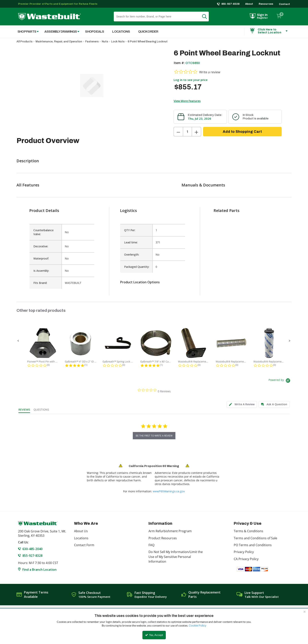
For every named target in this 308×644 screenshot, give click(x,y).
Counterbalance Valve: (44, 232)
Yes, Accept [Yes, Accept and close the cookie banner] (154, 635)
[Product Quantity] (187, 132)
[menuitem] (26, 32)
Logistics (128, 211)
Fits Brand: (40, 283)
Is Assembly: (41, 271)
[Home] (49, 17)
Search (207, 17)
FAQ (151, 545)
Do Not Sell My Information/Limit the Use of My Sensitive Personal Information (176, 557)
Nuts (105, 42)
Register (262, 18)
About (249, 4)
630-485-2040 (32, 549)
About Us (81, 531)
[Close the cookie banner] (304, 612)
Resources (266, 4)
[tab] (242, 404)
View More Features (187, 101)
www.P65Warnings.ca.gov (169, 491)
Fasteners (92, 42)
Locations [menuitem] (121, 32)
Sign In (262, 15)
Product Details (44, 211)
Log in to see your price (191, 80)
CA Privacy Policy (246, 559)
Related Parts (226, 211)
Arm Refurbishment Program (170, 531)
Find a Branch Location (39, 570)
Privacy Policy (244, 552)
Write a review (210, 72)
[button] (18, 341)
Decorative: (41, 246)
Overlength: (132, 255)
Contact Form (84, 545)
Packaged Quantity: (137, 267)
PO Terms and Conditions (253, 545)
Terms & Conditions (248, 531)
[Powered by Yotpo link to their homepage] (280, 381)
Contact (284, 4)
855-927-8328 (231, 4)
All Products (24, 42)
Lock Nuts (118, 42)
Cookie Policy (198, 626)
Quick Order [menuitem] (148, 32)
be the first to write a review (154, 436)
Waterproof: (41, 258)
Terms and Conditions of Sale (255, 538)
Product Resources (163, 538)
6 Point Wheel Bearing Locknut (148, 42)
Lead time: (131, 242)
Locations (81, 538)
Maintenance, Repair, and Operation (59, 42)
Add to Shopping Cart (242, 132)
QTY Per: (130, 230)
